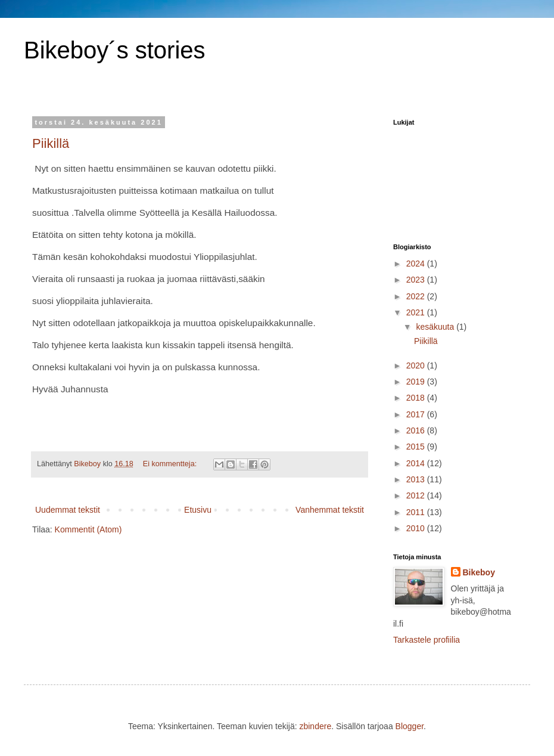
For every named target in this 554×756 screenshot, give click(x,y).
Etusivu (198, 510)
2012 (417, 495)
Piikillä (51, 143)
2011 (417, 512)
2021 (417, 312)
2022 (417, 296)
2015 (417, 447)
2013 (417, 479)
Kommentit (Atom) (88, 529)
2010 (417, 528)
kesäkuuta (436, 327)
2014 (417, 463)
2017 (417, 414)
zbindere (315, 726)
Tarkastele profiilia (427, 640)
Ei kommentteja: (171, 464)
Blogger (410, 726)
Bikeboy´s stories (115, 50)
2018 (417, 398)
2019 (417, 382)
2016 (417, 430)
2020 (417, 365)
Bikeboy (479, 572)
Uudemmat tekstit (68, 510)
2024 (417, 264)
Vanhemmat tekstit (330, 510)
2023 (417, 280)
